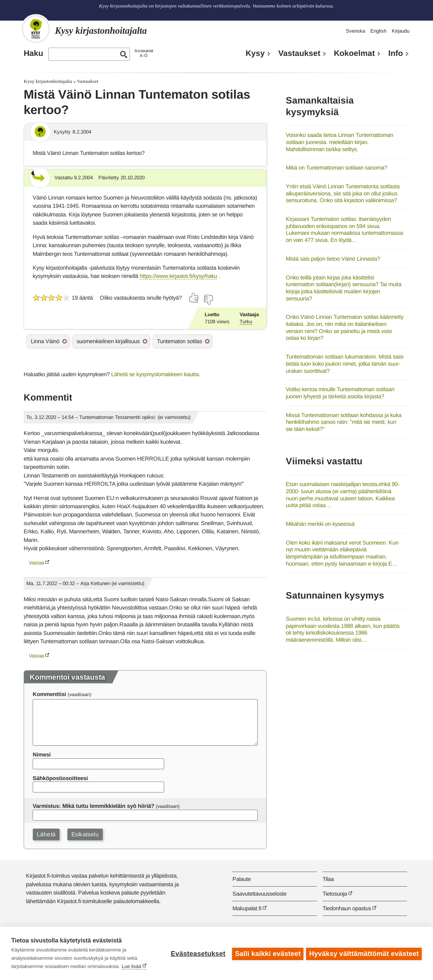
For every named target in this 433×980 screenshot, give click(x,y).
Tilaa (328, 879)
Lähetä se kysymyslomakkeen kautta (155, 374)
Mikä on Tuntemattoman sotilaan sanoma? (336, 167)
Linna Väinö (45, 341)
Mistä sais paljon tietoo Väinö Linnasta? (333, 259)
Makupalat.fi (247, 908)
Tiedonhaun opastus (347, 908)
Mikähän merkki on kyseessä (320, 524)
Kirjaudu (401, 31)
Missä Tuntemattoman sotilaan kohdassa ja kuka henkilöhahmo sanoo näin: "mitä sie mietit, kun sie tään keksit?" (344, 422)
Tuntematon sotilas (180, 341)
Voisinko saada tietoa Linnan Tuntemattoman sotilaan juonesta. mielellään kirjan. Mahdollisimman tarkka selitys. (339, 142)
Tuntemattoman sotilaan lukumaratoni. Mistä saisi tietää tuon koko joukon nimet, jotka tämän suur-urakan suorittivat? (345, 363)
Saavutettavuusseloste (259, 894)
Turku (246, 322)
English (378, 31)
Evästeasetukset (197, 953)
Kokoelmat (354, 53)
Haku (33, 53)
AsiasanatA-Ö (144, 53)
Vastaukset (299, 53)
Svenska (355, 31)
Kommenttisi (49, 694)
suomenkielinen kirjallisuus (108, 341)
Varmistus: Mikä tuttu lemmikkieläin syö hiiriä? (94, 806)
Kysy (255, 53)
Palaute (242, 879)
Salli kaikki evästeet (267, 953)
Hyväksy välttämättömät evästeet (364, 953)
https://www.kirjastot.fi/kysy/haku (178, 276)
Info (396, 53)
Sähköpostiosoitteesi (60, 778)
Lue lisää (131, 966)
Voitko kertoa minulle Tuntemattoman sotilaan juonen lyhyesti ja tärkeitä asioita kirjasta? (340, 393)
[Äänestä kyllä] (194, 298)
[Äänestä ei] (208, 300)
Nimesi (42, 754)
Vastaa (36, 563)
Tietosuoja (335, 894)
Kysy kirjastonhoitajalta (48, 81)
